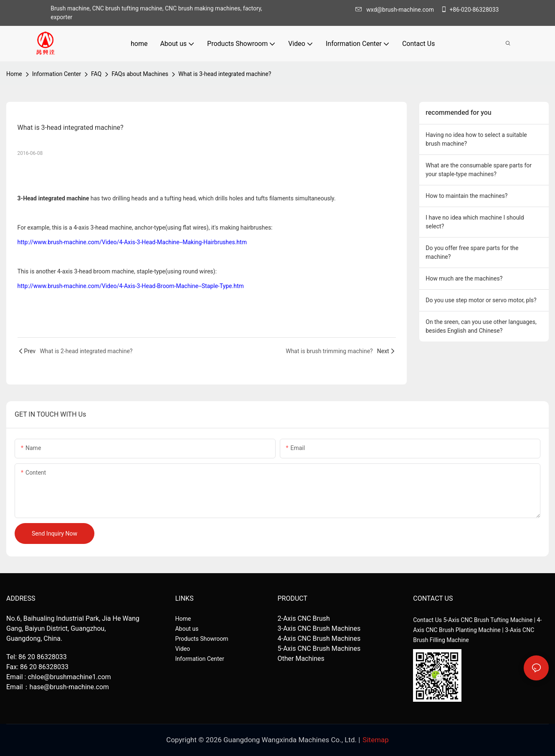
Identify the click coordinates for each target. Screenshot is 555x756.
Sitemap (376, 740)
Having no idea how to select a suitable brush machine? (476, 139)
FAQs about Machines (140, 74)
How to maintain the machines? (466, 196)
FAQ (96, 74)
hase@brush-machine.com (69, 687)
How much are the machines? (464, 278)
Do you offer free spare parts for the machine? (472, 252)
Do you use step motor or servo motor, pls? (481, 300)
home (14, 74)
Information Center (57, 74)
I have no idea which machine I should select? (475, 222)
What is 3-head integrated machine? (225, 74)
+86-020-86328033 (470, 10)
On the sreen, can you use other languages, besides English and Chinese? (481, 326)
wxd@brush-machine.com (397, 10)
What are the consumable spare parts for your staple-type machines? (479, 170)
